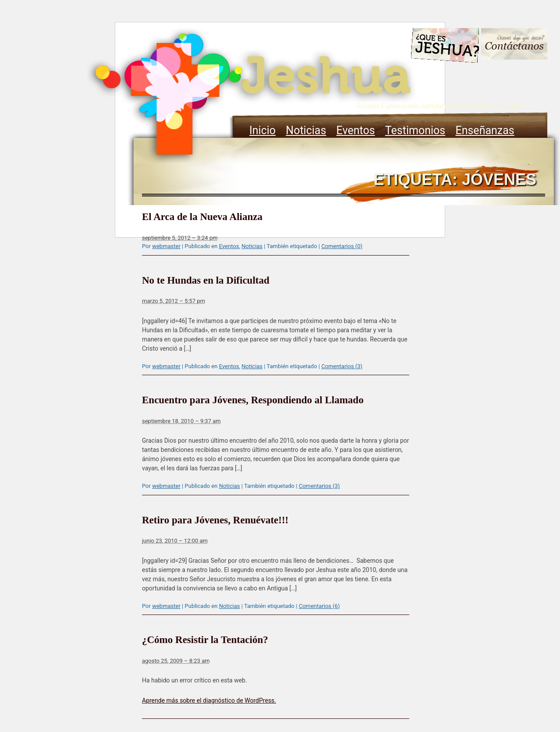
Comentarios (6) (319, 606)
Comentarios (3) (342, 366)
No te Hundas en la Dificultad (206, 280)
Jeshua (252, 95)
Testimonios (415, 130)
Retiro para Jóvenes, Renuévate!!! (215, 520)
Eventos (356, 130)
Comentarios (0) (342, 246)
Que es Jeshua (445, 47)
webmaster (166, 246)
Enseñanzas (485, 130)
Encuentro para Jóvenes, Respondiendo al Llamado (253, 400)
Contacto (514, 45)
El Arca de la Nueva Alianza (202, 217)
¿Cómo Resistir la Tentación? (205, 640)
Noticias (306, 130)
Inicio (262, 130)
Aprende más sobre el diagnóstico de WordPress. (209, 700)
